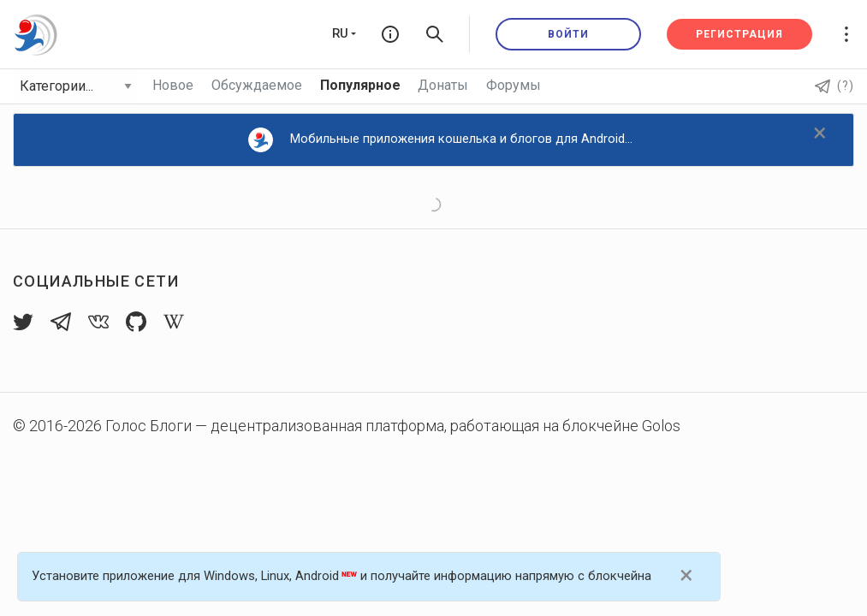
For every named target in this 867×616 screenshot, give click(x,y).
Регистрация (739, 34)
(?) (834, 86)
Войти (568, 34)
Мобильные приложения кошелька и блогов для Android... (440, 140)
